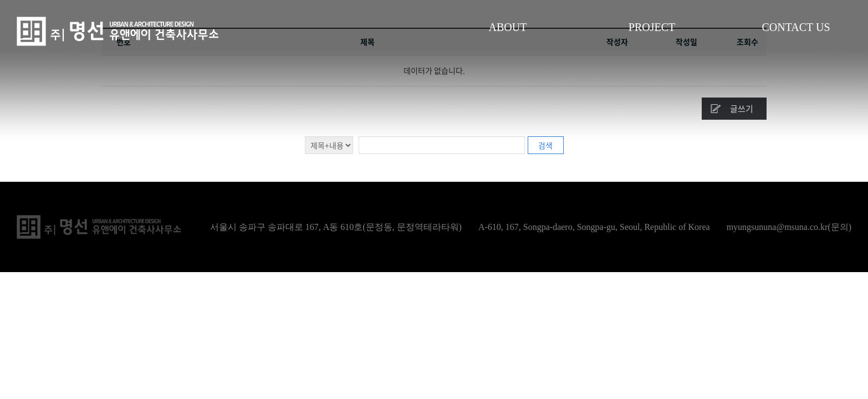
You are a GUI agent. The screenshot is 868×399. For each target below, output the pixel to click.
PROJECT (652, 27)
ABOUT (508, 27)
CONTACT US (796, 27)
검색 (545, 145)
